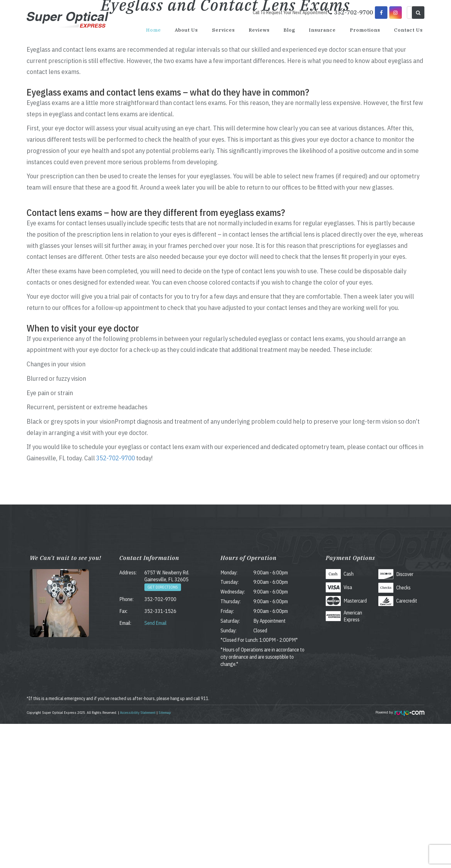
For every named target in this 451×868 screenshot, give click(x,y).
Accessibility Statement (138, 857)
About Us (186, 30)
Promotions (365, 30)
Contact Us (408, 30)
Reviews (259, 30)
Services (223, 30)
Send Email (156, 767)
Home (153, 30)
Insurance (322, 30)
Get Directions (163, 731)
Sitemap (165, 857)
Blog (289, 30)
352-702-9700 (116, 602)
